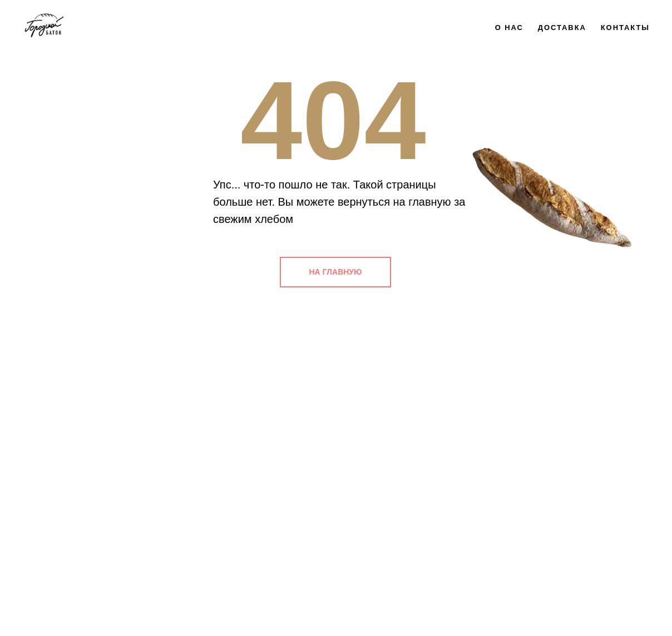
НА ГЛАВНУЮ (336, 272)
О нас (509, 28)
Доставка (562, 28)
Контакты (625, 28)
